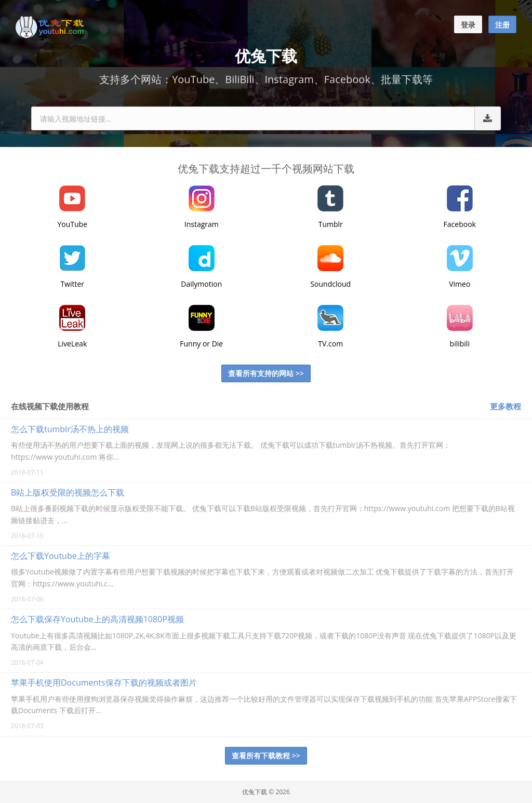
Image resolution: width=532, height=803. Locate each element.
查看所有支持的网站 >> (266, 373)
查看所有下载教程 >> (266, 755)
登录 (468, 25)
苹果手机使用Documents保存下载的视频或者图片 (104, 682)
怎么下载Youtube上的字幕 (61, 556)
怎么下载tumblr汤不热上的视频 (70, 429)
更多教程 (506, 406)
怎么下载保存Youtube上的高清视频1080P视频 (97, 619)
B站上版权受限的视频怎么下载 (68, 492)
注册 (502, 25)
